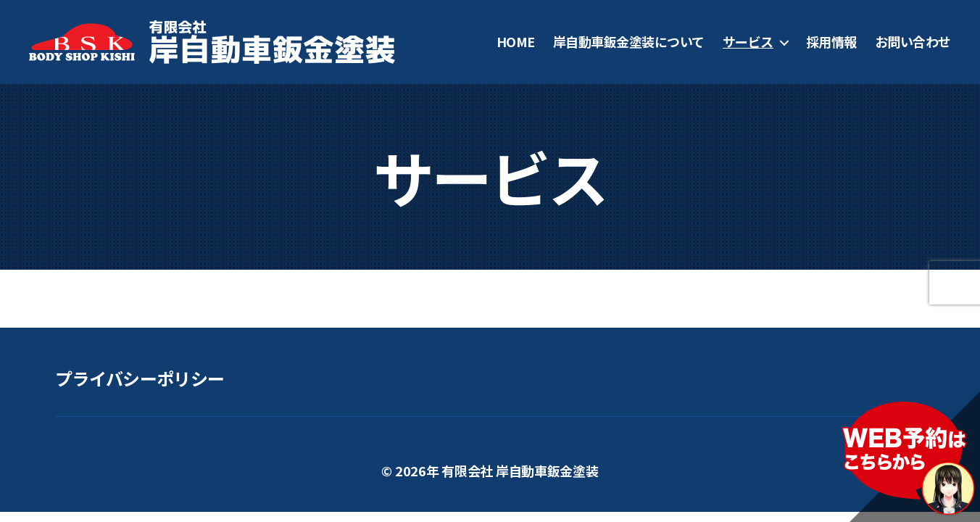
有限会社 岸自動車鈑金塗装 (520, 471)
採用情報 (831, 42)
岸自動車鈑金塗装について (629, 42)
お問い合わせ (913, 42)
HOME (516, 42)
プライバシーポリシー (140, 378)
